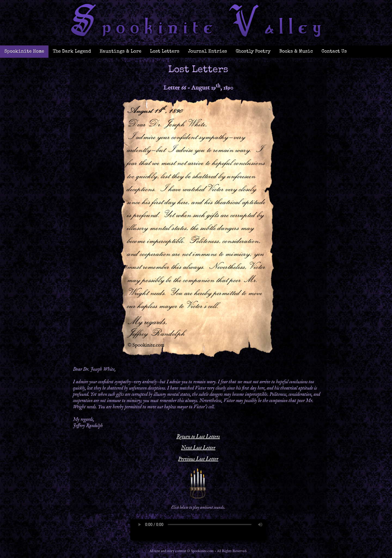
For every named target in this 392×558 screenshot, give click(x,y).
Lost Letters (165, 52)
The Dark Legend (72, 52)
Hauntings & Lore (120, 52)
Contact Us (334, 52)
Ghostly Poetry (253, 52)
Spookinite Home (24, 52)
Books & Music (296, 52)
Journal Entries (208, 52)
